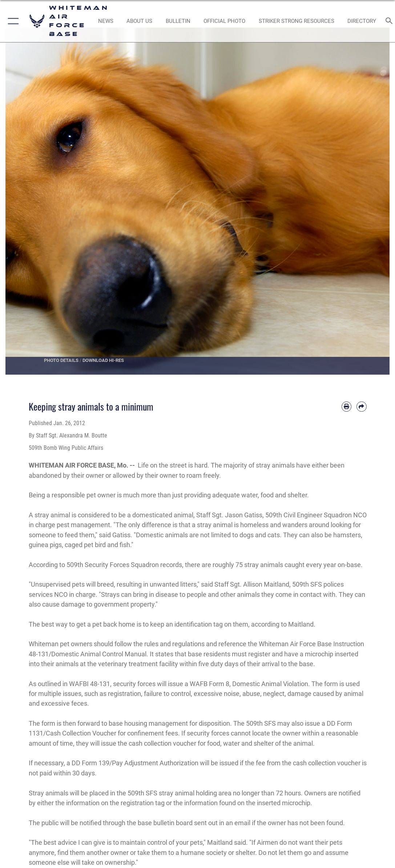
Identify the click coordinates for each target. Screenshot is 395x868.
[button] (12, 21)
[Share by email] (361, 406)
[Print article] (346, 406)
